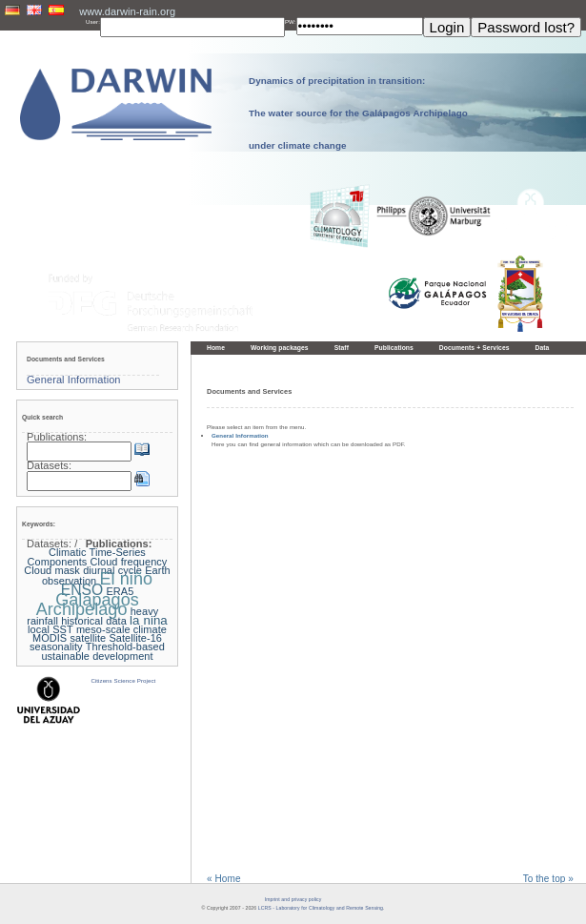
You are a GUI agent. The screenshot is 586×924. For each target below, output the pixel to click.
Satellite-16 (135, 638)
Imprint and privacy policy (293, 899)
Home (216, 348)
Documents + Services (475, 348)
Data (543, 348)
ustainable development (97, 656)
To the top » (548, 879)
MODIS (50, 638)
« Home (224, 879)
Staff (342, 348)
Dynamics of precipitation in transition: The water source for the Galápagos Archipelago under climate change (358, 113)
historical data (94, 621)
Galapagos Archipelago (88, 604)
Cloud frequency (129, 562)
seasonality (56, 647)
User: (93, 21)
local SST (51, 629)
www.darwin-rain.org (127, 11)
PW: (291, 21)
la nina (149, 620)
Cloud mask (52, 570)
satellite (88, 638)
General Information (240, 435)
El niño (126, 579)
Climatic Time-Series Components (87, 556)
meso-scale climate (121, 629)
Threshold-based (125, 647)
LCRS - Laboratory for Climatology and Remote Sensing (321, 908)
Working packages (280, 348)
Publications (394, 348)
